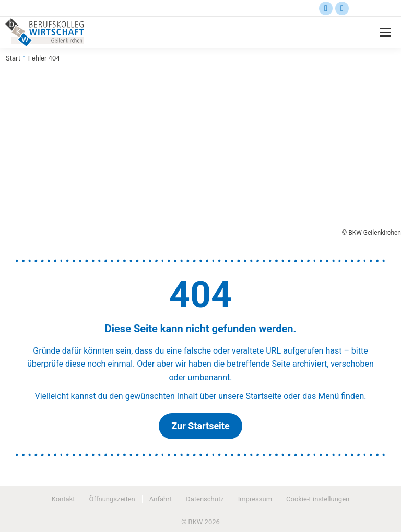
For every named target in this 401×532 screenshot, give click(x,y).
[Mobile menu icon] (385, 32)
